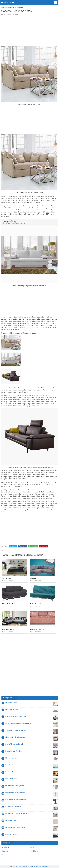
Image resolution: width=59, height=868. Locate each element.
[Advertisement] (29, 31)
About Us (38, 862)
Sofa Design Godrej (8, 625)
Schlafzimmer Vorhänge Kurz (15, 781)
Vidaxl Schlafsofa (7, 574)
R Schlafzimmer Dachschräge (15, 740)
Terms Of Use (32, 862)
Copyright (24, 862)
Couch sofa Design (11, 830)
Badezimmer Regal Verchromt (15, 788)
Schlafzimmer (34, 847)
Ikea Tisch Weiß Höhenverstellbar (16, 795)
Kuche (32, 843)
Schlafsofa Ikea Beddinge (38, 600)
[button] (55, 2)
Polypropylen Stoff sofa (37, 625)
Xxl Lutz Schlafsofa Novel (10, 600)
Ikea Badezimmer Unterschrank (16, 712)
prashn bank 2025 (37, 865)
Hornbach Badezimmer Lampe (15, 823)
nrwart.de (7, 2)
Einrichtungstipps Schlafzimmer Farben (18, 719)
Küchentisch (5, 847)
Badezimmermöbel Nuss (13, 802)
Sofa (3, 15)
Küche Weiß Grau (11, 774)
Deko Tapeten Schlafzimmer (15, 761)
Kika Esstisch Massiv (12, 754)
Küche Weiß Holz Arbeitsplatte (15, 733)
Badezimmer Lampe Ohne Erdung (16, 809)
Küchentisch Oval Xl (12, 816)
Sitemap (12, 862)
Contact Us (18, 862)
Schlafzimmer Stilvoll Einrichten (16, 726)
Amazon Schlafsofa (12, 705)
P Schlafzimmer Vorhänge (14, 747)
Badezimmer (6, 843)
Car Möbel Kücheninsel (13, 767)
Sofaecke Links (35, 574)
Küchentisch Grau (11, 698)
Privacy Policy (46, 862)
